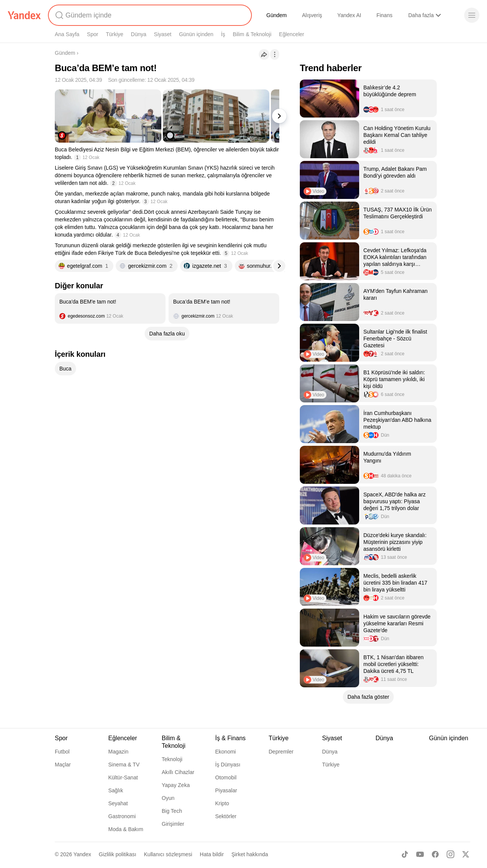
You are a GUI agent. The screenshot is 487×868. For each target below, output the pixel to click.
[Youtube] (420, 854)
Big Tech (172, 811)
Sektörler (226, 816)
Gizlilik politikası (117, 854)
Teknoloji (172, 759)
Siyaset (163, 34)
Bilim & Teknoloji (252, 34)
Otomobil (226, 777)
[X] (466, 854)
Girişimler (173, 824)
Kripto (222, 803)
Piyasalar (226, 790)
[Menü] (472, 15)
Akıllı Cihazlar (178, 772)
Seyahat (118, 803)
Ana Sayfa (67, 34)
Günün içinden (196, 34)
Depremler (281, 752)
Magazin (119, 752)
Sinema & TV (124, 765)
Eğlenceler (291, 34)
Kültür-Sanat (123, 777)
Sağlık (116, 790)
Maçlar (63, 765)
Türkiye (115, 34)
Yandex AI (349, 15)
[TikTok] (405, 854)
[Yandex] (24, 15)
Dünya (138, 34)
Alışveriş (312, 15)
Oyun (168, 798)
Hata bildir (212, 854)
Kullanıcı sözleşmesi (168, 854)
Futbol (62, 752)
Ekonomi (226, 752)
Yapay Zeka (176, 785)
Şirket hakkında (250, 854)
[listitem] (110, 308)
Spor (93, 34)
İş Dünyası (228, 765)
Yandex (82, 854)
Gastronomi (122, 816)
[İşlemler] (275, 54)
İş (223, 34)
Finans (384, 15)
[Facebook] (435, 854)
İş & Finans (231, 738)
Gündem (277, 15)
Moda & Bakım (126, 829)
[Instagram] (450, 854)
